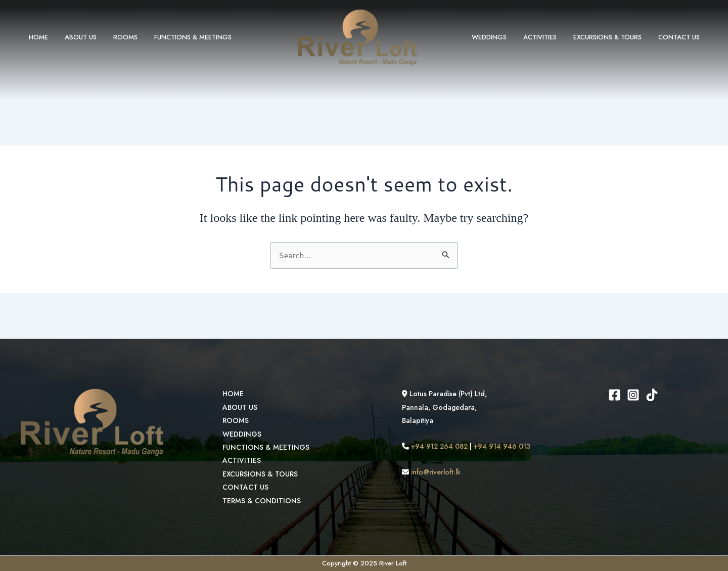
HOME (36, 37)
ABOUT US (75, 37)
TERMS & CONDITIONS (261, 501)
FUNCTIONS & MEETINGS (180, 37)
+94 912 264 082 (438, 446)
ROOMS (116, 37)
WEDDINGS (501, 37)
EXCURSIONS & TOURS (612, 37)
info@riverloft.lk (434, 472)
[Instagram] (634, 395)
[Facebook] (615, 395)
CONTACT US (680, 37)
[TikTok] (652, 395)
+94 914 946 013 (503, 446)
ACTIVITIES (549, 37)
